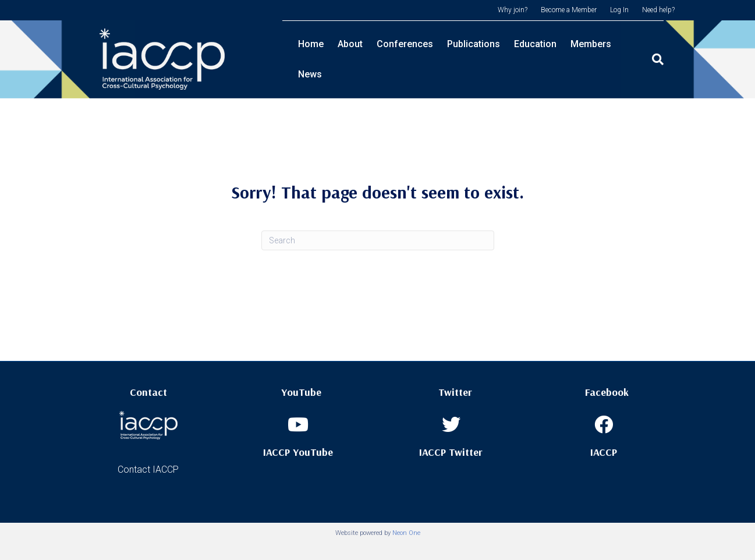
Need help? (658, 10)
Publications (474, 59)
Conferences (405, 59)
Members (591, 59)
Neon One (406, 533)
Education (535, 59)
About (350, 59)
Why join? (513, 10)
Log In (619, 10)
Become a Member (569, 10)
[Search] (665, 59)
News (637, 59)
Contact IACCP (148, 469)
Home (311, 59)
